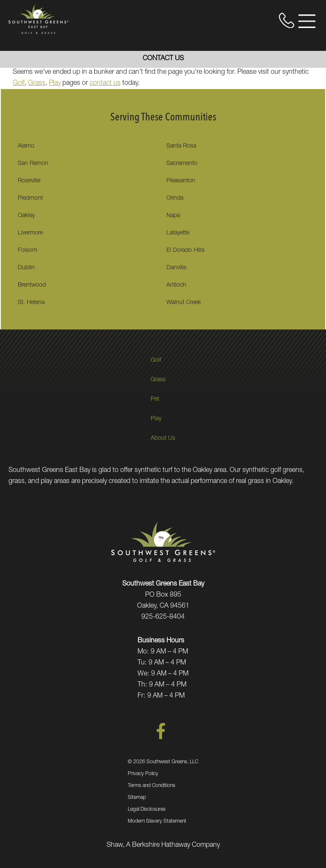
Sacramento (182, 164)
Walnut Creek (184, 303)
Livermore (30, 233)
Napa (173, 216)
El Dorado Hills (185, 251)
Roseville (29, 181)
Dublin (26, 268)
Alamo (26, 146)
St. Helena (31, 303)
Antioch (176, 285)
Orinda (175, 198)
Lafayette (178, 233)
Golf (19, 84)
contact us (105, 84)
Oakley (26, 216)
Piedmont (30, 198)
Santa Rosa (181, 146)
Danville (176, 268)
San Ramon (33, 164)
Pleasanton (181, 181)
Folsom (28, 251)
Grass (37, 84)
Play (55, 84)
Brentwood (32, 285)
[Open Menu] (307, 21)
